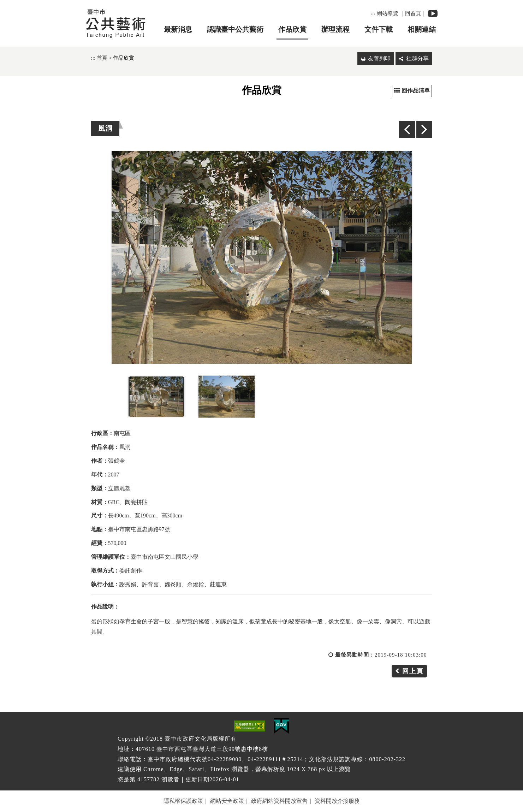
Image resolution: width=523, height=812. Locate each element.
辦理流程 (335, 29)
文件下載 (379, 29)
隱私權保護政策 (183, 801)
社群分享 (417, 58)
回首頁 (413, 13)
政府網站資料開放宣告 (279, 801)
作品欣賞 (292, 29)
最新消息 (178, 29)
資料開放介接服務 (337, 801)
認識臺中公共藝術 (235, 29)
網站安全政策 (227, 801)
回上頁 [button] (413, 671)
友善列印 (379, 58)
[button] (261, 707)
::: (373, 13)
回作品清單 (412, 91)
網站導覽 (387, 13)
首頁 (102, 58)
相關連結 (422, 29)
